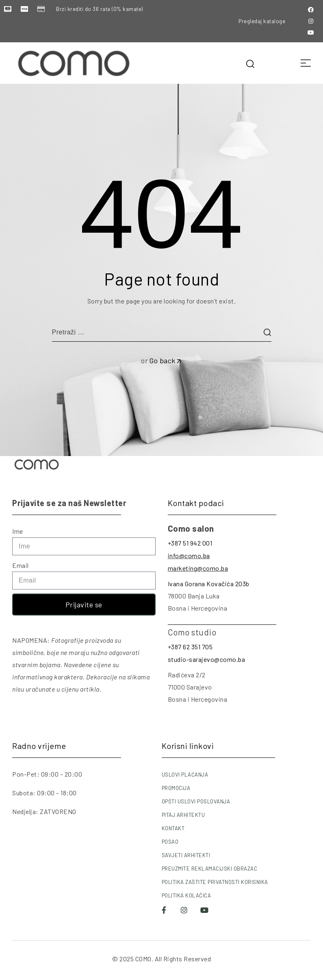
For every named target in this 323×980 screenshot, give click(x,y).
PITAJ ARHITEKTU (183, 815)
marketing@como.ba (198, 568)
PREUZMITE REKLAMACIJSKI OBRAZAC (210, 869)
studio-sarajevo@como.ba (207, 659)
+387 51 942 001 (190, 543)
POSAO (170, 842)
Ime (18, 531)
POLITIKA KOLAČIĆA (186, 895)
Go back (166, 360)
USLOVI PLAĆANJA (185, 775)
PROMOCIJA (176, 788)
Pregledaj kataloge (262, 21)
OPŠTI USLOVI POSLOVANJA (196, 801)
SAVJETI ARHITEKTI (186, 855)
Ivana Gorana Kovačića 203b (209, 584)
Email (21, 565)
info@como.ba (189, 555)
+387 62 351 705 (190, 647)
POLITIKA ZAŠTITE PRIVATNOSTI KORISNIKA (215, 882)
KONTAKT (173, 828)
